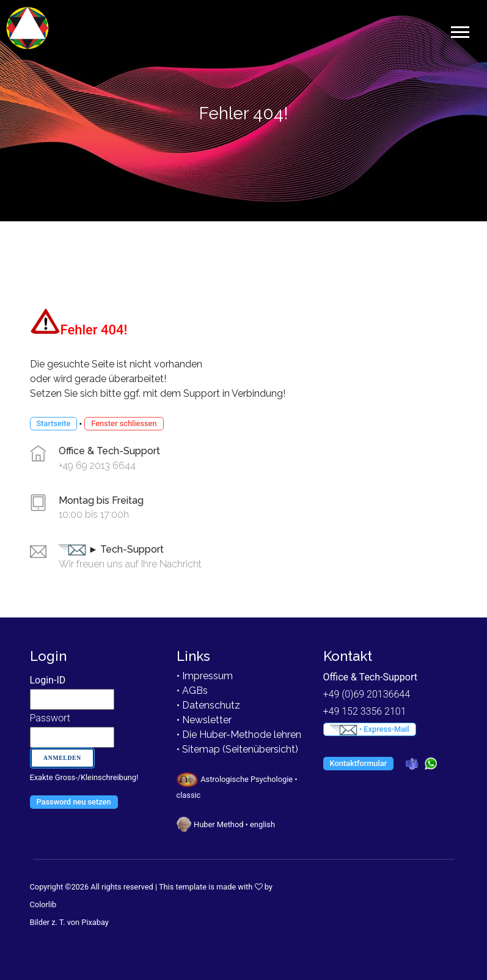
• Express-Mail (370, 730)
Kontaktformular (359, 763)
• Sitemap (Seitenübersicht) (237, 749)
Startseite (54, 423)
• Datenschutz (208, 705)
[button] (459, 30)
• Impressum (205, 676)
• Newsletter (204, 720)
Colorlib (43, 904)
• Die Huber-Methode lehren (239, 735)
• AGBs (192, 691)
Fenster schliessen (124, 423)
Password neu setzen (74, 802)
